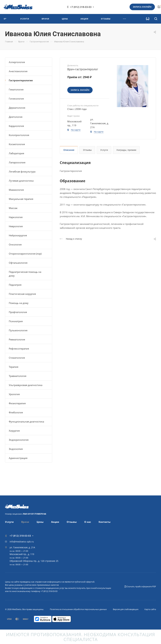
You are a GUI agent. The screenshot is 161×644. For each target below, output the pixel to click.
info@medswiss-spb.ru (22, 542)
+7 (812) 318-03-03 (81, 7)
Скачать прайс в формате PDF (140, 586)
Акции (55, 522)
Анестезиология (18, 71)
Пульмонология (18, 330)
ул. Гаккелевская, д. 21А (22, 547)
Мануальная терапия (21, 199)
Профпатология (18, 312)
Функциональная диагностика (26, 422)
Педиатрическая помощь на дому (25, 274)
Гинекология (16, 99)
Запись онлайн (142, 7)
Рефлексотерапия (19, 349)
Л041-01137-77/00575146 (34, 514)
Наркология (16, 217)
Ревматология (17, 339)
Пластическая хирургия (22, 294)
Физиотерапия (17, 403)
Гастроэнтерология (21, 80)
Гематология (16, 89)
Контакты (105, 522)
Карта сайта (150, 609)
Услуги (104, 150)
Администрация (18, 458)
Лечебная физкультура (22, 172)
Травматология (18, 376)
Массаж (13, 208)
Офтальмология (18, 263)
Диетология (16, 117)
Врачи (25, 522)
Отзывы (87, 150)
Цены (40, 522)
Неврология (16, 226)
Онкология (15, 244)
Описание (69, 150)
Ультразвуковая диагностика (26, 385)
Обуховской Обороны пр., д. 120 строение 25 (34, 561)
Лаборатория (16, 153)
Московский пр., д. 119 (22, 554)
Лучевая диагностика (21, 181)
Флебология (16, 412)
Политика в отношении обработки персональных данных (78, 609)
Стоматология (17, 358)
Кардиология (16, 126)
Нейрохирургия (18, 235)
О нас (88, 522)
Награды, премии (126, 150)
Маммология (16, 190)
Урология (14, 394)
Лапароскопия (17, 162)
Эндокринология (19, 440)
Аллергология (17, 62)
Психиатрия (16, 321)
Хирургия (14, 431)
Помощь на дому (19, 303)
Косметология (17, 144)
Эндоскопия (16, 449)
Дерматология (17, 108)
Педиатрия (15, 285)
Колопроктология (19, 135)
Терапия (14, 367)
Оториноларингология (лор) (25, 254)
